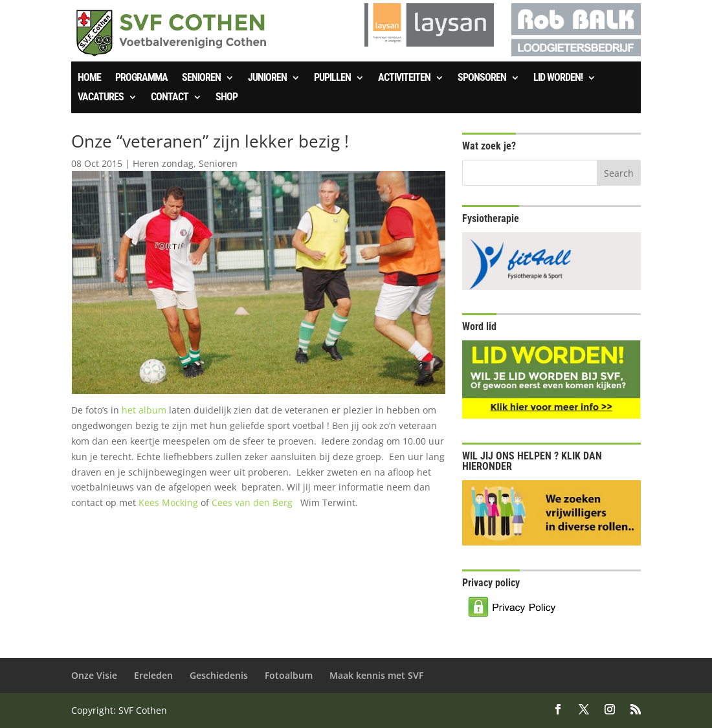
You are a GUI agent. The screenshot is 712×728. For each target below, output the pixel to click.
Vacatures (101, 98)
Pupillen (332, 78)
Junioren (267, 78)
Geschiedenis (219, 675)
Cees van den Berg (253, 502)
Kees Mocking (168, 502)
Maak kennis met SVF (376, 675)
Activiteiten (404, 78)
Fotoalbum (289, 675)
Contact (170, 98)
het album (145, 410)
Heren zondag (163, 163)
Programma (141, 78)
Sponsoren (482, 78)
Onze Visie (94, 675)
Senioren (201, 78)
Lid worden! (558, 78)
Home (89, 78)
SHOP (227, 98)
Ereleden (153, 675)
